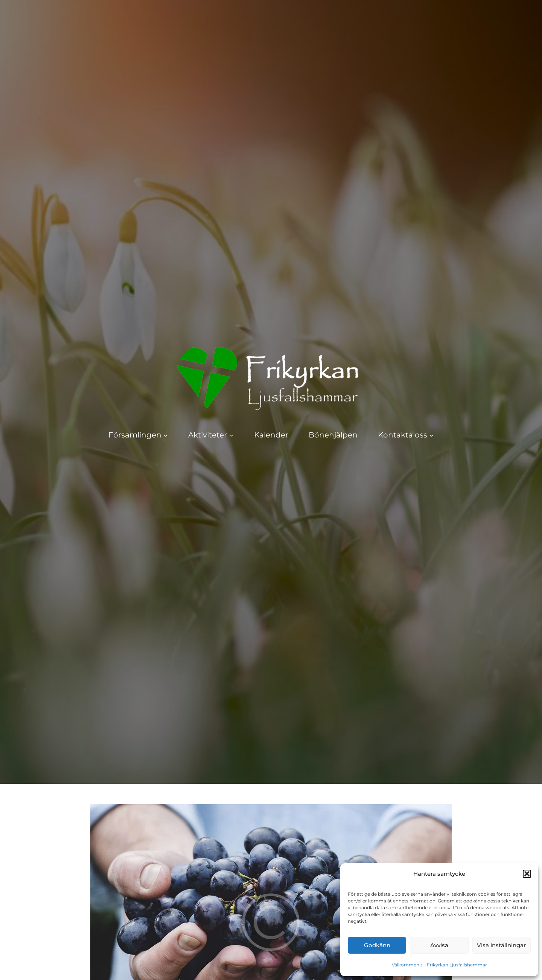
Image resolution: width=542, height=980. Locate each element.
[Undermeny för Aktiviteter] (231, 435)
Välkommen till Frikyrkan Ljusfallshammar (439, 965)
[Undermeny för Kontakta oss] (431, 435)
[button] (527, 874)
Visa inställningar (501, 945)
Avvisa (439, 945)
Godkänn (377, 945)
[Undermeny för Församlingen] (166, 435)
